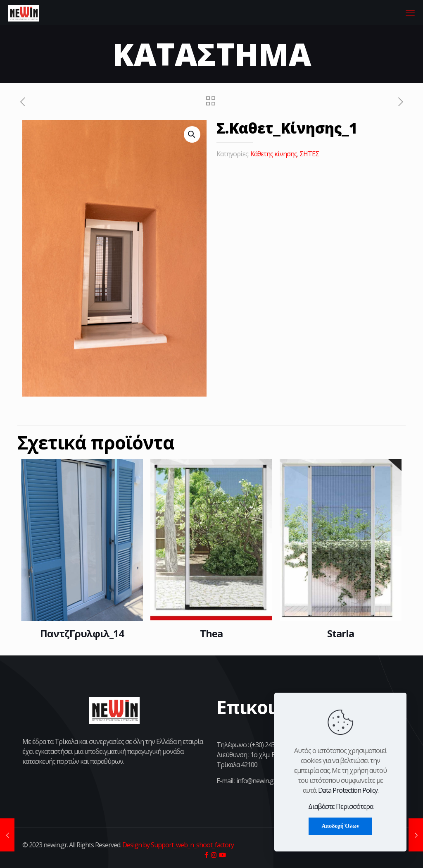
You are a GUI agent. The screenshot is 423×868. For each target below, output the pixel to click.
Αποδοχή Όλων (340, 826)
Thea (211, 633)
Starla (341, 633)
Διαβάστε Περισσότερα (341, 806)
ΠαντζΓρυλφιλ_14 (82, 633)
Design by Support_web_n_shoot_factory (177, 845)
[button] (192, 134)
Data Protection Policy (348, 790)
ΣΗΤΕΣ (309, 154)
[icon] (206, 855)
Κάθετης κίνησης (274, 154)
